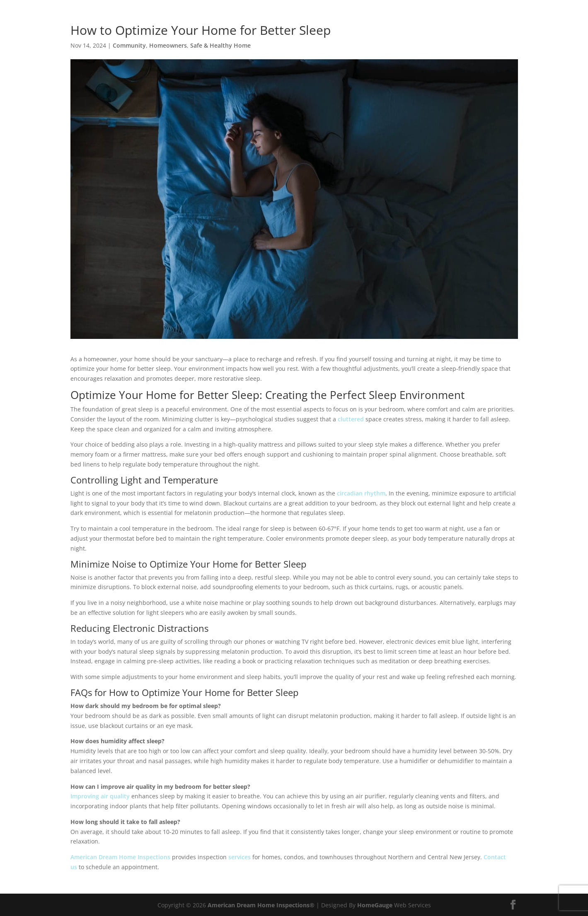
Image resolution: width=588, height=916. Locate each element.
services (240, 857)
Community (129, 45)
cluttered (351, 419)
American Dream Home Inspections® (261, 905)
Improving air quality (100, 796)
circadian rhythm (361, 493)
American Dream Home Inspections (120, 857)
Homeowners (168, 45)
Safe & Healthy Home (220, 45)
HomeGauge (375, 905)
